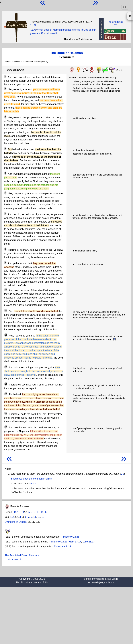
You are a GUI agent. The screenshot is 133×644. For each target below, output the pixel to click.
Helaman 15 (14, 560)
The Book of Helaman (67, 53)
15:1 (16, 512)
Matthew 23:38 (71, 537)
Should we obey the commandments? (31, 479)
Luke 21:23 (89, 542)
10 (38, 512)
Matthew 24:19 (59, 542)
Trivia (33, 30)
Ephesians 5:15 (62, 547)
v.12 (34, 484)
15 (42, 512)
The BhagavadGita (115, 23)
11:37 (33, 25)
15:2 (13, 517)
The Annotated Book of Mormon (22, 555)
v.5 (122, 474)
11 (35, 517)
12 (39, 517)
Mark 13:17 (75, 542)
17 (46, 512)
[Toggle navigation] (125, 7)
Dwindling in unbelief (16, 522)
